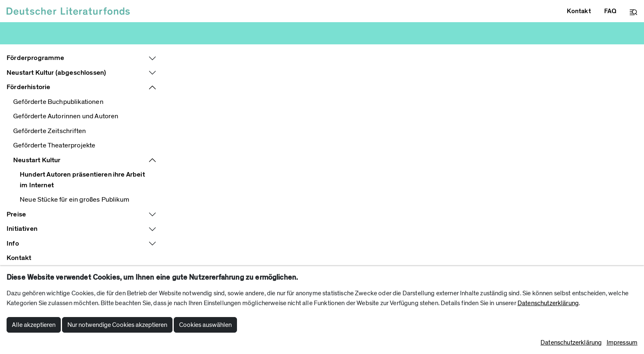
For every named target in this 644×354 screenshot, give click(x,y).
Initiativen (22, 229)
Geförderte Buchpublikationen (58, 102)
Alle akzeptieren (34, 325)
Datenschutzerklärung (548, 303)
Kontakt (19, 258)
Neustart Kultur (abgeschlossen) (56, 73)
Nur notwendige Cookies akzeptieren (117, 325)
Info (13, 244)
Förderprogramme (36, 58)
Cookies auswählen (205, 325)
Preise (16, 214)
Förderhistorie (28, 87)
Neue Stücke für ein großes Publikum (75, 200)
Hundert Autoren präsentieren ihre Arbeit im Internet (82, 180)
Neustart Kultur (37, 160)
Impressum (622, 343)
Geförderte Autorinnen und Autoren (66, 116)
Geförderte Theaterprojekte (54, 145)
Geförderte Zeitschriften (49, 131)
